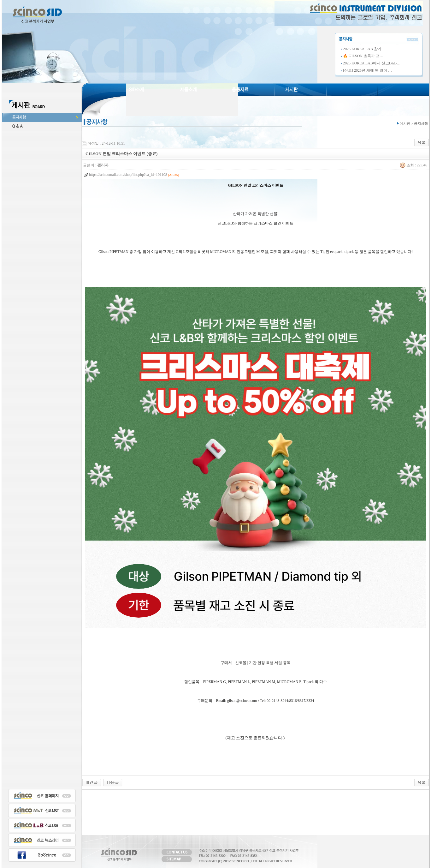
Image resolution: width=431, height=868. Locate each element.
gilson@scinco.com (242, 701)
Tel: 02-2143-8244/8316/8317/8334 (287, 701)
